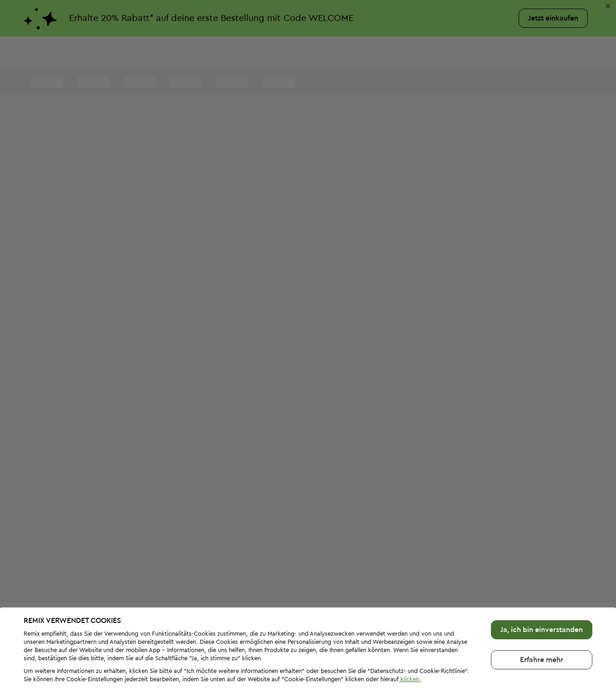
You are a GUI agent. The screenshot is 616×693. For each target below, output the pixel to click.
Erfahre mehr (542, 630)
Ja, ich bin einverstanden (542, 600)
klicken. (410, 649)
